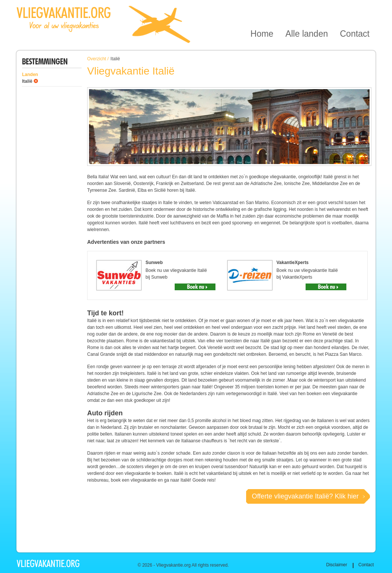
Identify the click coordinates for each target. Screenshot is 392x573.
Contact (355, 9)
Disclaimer (337, 565)
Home (262, 9)
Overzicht (97, 59)
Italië (27, 81)
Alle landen (307, 9)
